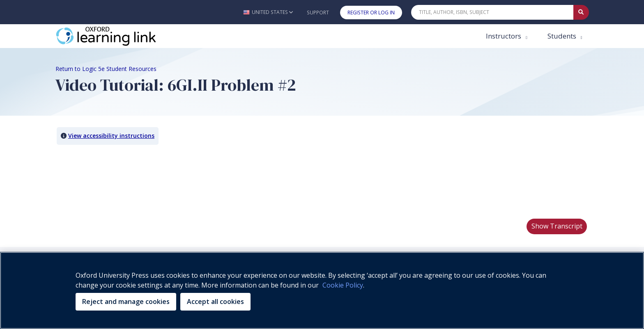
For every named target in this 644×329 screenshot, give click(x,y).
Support (318, 13)
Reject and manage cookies (126, 302)
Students (563, 36)
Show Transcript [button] (557, 226)
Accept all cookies (215, 302)
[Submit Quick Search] (581, 12)
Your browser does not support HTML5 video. (117, 181)
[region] (322, 290)
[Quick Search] (492, 12)
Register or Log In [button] (371, 13)
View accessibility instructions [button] (111, 136)
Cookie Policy (343, 285)
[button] (268, 12)
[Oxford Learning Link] (117, 36)
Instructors (504, 36)
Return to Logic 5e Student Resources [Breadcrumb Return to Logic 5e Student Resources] (106, 69)
